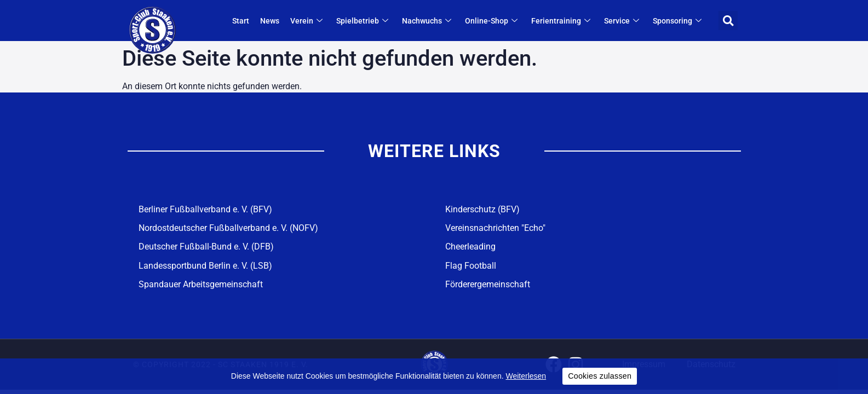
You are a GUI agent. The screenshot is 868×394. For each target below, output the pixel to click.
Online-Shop (493, 21)
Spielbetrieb (364, 21)
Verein (308, 21)
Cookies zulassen (600, 376)
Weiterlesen (526, 376)
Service (623, 21)
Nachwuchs (428, 21)
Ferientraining (562, 21)
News (270, 21)
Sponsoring (679, 21)
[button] (728, 21)
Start (241, 21)
